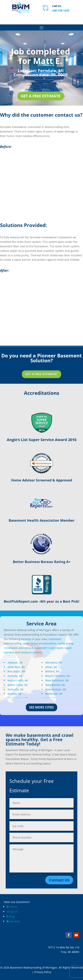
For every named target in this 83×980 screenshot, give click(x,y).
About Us (12, 912)
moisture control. (31, 652)
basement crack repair (49, 648)
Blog (11, 916)
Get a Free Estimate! (41, 374)
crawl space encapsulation (40, 643)
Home (12, 907)
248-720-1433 (61, 10)
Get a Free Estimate (41, 96)
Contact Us (59, 880)
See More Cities (41, 707)
